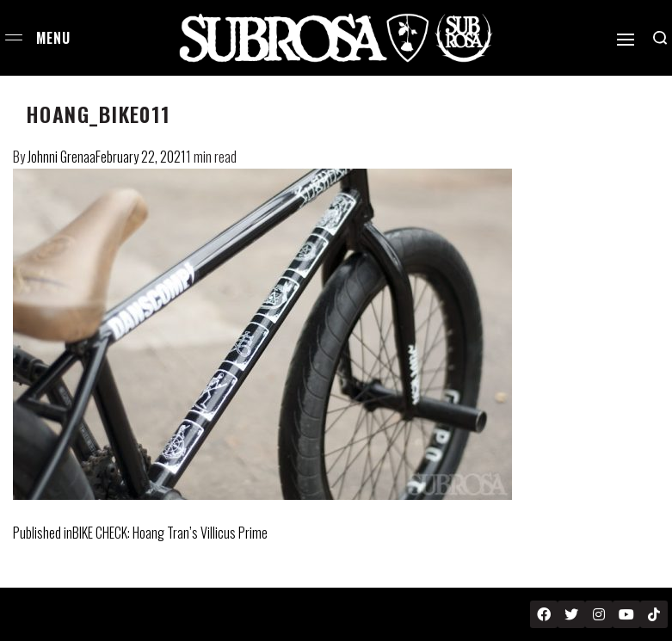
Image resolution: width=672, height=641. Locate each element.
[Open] (626, 40)
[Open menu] (14, 37)
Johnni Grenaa (62, 157)
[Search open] (660, 38)
